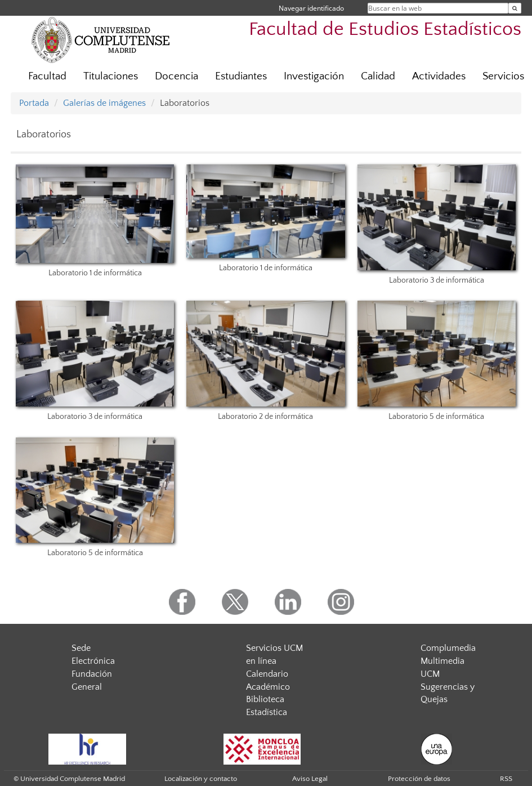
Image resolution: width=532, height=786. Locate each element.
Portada (34, 103)
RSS (506, 779)
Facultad (47, 76)
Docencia (176, 76)
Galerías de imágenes (104, 103)
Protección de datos (419, 779)
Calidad (378, 76)
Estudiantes (241, 76)
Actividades (439, 76)
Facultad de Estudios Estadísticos (385, 30)
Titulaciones (111, 76)
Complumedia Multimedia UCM (448, 661)
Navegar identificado (311, 8)
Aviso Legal (310, 779)
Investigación (314, 76)
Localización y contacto (201, 779)
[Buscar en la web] (515, 8)
